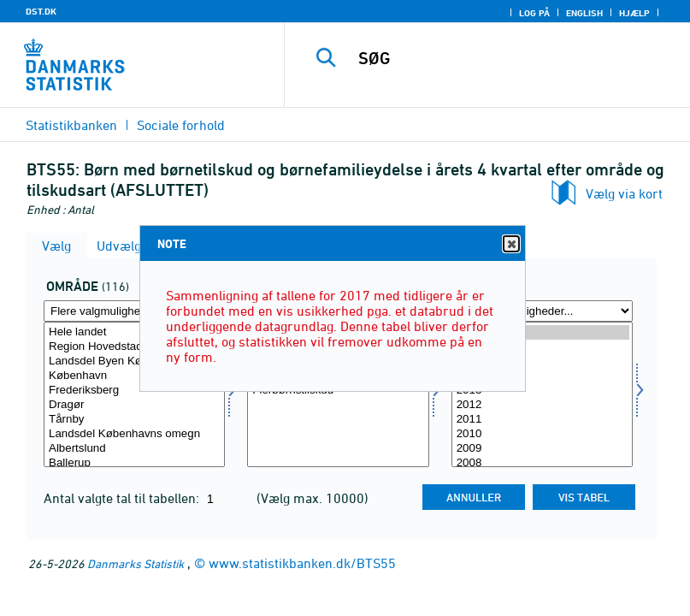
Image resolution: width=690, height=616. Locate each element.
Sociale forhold (181, 125)
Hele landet (134, 332)
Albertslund (134, 449)
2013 (542, 391)
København (134, 376)
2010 (542, 434)
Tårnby (134, 420)
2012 (542, 405)
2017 (542, 332)
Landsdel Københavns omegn (134, 434)
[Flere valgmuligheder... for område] (134, 311)
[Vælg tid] (542, 394)
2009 (542, 449)
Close (510, 244)
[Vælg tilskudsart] (338, 394)
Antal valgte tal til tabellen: (123, 498)
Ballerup (134, 463)
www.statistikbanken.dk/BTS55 (302, 563)
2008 (542, 463)
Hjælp (634, 13)
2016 (542, 347)
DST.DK (41, 11)
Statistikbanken (71, 125)
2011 (542, 420)
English (584, 13)
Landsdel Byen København (134, 361)
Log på (534, 13)
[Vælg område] (134, 394)
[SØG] (512, 58)
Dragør (134, 405)
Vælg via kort (624, 193)
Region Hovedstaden (134, 347)
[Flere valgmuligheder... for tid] (542, 311)
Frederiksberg (134, 391)
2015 (542, 361)
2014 (542, 376)
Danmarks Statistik (136, 563)
